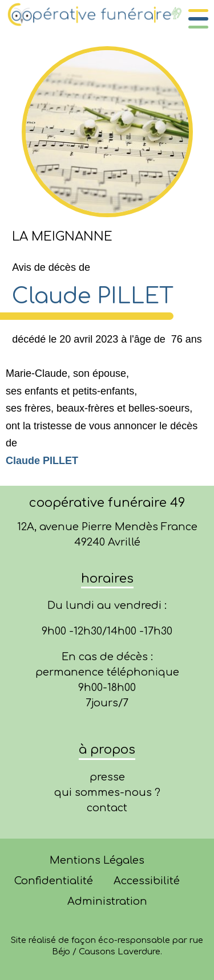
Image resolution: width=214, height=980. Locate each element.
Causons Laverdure (120, 951)
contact (107, 808)
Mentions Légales (97, 860)
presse (107, 777)
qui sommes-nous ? (107, 792)
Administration (107, 901)
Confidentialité (54, 881)
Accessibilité (147, 881)
